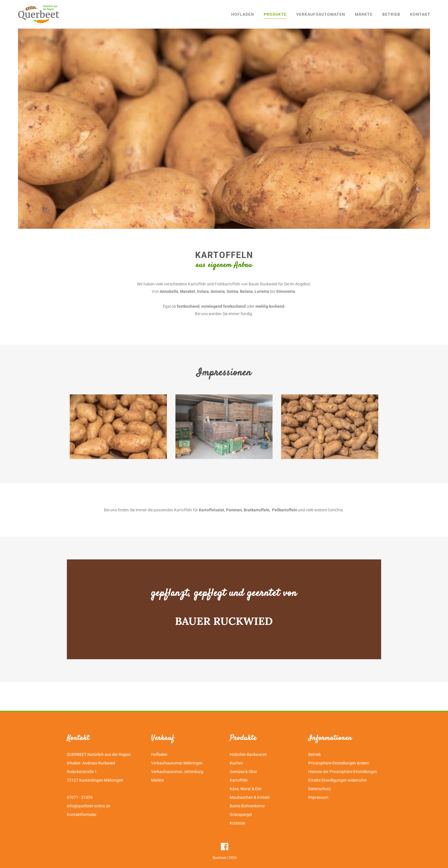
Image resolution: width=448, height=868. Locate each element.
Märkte (157, 780)
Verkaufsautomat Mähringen (177, 763)
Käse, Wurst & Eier (246, 789)
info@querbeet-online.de (89, 806)
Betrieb (315, 754)
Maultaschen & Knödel (250, 797)
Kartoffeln (239, 780)
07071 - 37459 (80, 797)
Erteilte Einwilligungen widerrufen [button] (338, 780)
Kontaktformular (82, 815)
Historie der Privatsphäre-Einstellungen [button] (343, 772)
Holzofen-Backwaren (248, 754)
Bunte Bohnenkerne (247, 806)
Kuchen (236, 763)
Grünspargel (241, 815)
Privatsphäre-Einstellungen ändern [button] (339, 763)
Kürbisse (237, 823)
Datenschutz (320, 789)
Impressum (318, 797)
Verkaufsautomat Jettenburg (177, 772)
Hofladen (159, 754)
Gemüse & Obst (243, 772)
